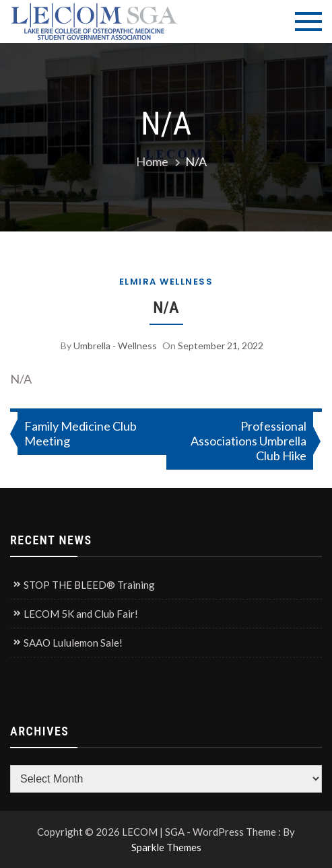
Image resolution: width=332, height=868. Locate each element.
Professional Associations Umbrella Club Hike (248, 441)
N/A (166, 307)
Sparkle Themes (166, 847)
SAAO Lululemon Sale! (73, 643)
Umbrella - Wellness (115, 346)
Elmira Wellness (166, 282)
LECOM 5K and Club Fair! (81, 614)
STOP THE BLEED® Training (89, 585)
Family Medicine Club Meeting (80, 433)
